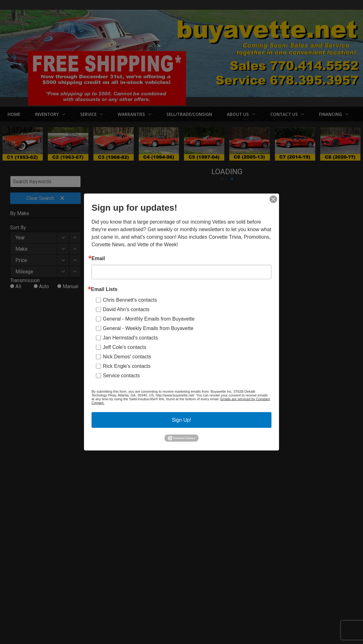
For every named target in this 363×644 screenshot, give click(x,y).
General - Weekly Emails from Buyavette (148, 328)
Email (98, 258)
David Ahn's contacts (126, 309)
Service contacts (121, 375)
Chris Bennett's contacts (130, 300)
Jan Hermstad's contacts (130, 337)
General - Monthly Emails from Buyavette (149, 319)
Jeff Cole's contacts (125, 347)
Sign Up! (181, 420)
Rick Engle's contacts (127, 366)
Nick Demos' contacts (127, 356)
